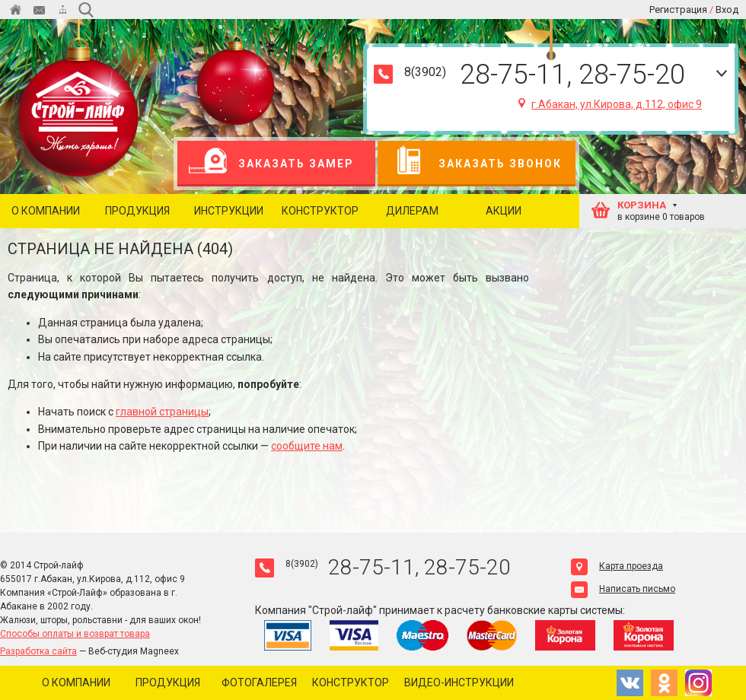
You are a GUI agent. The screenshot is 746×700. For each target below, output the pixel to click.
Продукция (137, 211)
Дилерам (412, 211)
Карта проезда (617, 566)
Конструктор (320, 211)
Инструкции (229, 211)
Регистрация (678, 10)
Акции (504, 211)
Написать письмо (623, 589)
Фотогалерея (259, 682)
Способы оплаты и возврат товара (75, 634)
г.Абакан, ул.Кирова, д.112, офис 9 (610, 104)
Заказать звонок (475, 164)
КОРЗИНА (642, 205)
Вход (727, 10)
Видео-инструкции (459, 682)
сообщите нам (307, 446)
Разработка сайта (38, 651)
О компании (46, 211)
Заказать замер (271, 164)
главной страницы (162, 412)
